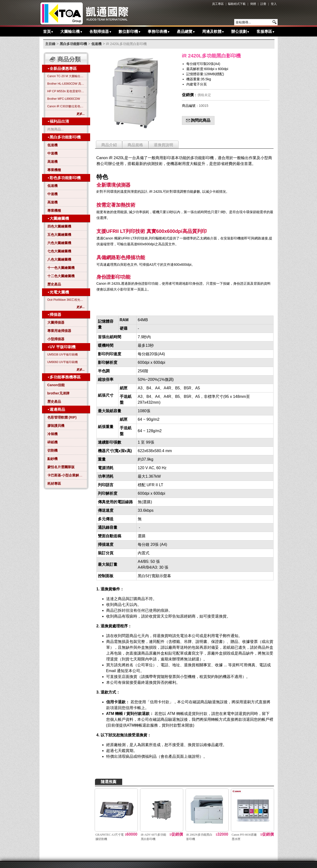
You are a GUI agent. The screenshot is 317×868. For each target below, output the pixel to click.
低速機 (96, 44)
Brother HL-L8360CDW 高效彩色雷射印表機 (66, 84)
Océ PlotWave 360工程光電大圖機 (66, 300)
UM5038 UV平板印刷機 (63, 355)
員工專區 (218, 4)
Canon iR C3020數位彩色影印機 (66, 106)
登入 (274, 4)
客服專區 (266, 32)
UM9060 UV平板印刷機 (63, 362)
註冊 (263, 4)
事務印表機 (159, 32)
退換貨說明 (163, 145)
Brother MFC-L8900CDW (64, 99)
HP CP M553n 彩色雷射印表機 (66, 91)
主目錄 (50, 44)
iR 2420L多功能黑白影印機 (126, 44)
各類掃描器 (101, 32)
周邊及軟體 (213, 32)
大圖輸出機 (71, 32)
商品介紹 (109, 145)
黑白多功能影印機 (73, 44)
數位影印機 (130, 32)
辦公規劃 (240, 32)
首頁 (48, 32)
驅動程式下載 (237, 4)
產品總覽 (186, 32)
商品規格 (135, 145)
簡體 (253, 4)
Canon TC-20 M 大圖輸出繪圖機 (66, 76)
